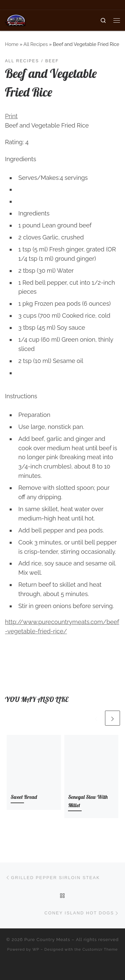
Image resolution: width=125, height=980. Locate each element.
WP (36, 949)
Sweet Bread (24, 797)
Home (12, 44)
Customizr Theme (100, 949)
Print (11, 116)
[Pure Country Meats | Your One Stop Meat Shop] (15, 19)
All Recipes (35, 44)
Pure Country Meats (47, 940)
